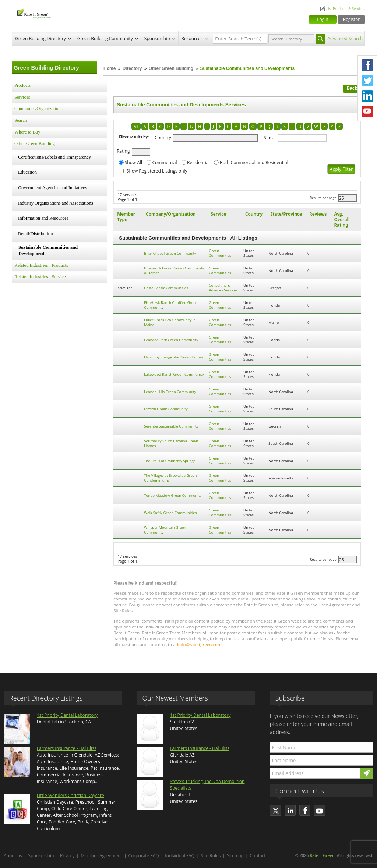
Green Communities (220, 253)
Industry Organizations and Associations (56, 203)
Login (323, 19)
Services (22, 97)
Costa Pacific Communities (166, 288)
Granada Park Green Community (171, 340)
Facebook (367, 65)
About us (13, 856)
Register (351, 19)
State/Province (286, 214)
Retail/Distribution (35, 234)
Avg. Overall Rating (342, 219)
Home (110, 68)
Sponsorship (157, 38)
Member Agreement (101, 856)
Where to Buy (27, 132)
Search (21, 120)
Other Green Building (171, 68)
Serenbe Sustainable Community (171, 426)
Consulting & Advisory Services (223, 288)
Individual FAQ (180, 856)
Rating (123, 151)
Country (163, 137)
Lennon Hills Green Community (170, 392)
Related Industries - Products (41, 265)
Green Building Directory (40, 38)
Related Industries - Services (41, 277)
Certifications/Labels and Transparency (54, 157)
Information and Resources (43, 218)
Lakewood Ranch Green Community (174, 374)
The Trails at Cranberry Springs (170, 461)
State (269, 137)
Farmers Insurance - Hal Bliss (67, 748)
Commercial (164, 162)
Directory (132, 68)
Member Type (126, 217)
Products (22, 85)
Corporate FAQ (144, 856)
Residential (198, 162)
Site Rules (211, 856)
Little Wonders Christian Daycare (71, 795)
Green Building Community (105, 38)
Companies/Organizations (38, 109)
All (136, 126)
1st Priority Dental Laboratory (67, 715)
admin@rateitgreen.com (197, 644)
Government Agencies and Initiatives (52, 188)
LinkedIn (367, 96)
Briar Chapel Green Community (170, 253)
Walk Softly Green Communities (170, 513)
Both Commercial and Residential (254, 162)
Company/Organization (171, 214)
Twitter (367, 81)
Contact (258, 856)
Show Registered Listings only (157, 171)
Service (218, 214)
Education (27, 172)
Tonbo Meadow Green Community (173, 495)
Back (352, 88)
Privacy (67, 856)
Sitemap (235, 856)
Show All (133, 162)
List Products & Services (346, 9)
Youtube (367, 111)
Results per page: (324, 198)
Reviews (318, 214)
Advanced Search (345, 38)
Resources (192, 38)
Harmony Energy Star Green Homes (174, 357)
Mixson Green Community (166, 409)
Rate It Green (322, 855)
